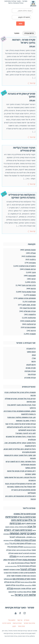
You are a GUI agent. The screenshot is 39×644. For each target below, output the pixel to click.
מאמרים (27, 620)
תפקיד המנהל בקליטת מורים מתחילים (24, 149)
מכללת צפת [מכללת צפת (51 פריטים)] (27, 592)
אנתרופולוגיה (31, 256)
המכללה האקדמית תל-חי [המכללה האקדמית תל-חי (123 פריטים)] (26, 566)
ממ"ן (34, 358)
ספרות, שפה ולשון (29, 305)
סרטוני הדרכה (7, 623)
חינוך (34, 272)
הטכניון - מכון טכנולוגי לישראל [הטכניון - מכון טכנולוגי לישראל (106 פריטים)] (21, 537)
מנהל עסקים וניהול (29, 292)
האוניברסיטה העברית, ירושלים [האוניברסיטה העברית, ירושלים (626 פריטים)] (18, 530)
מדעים (33, 289)
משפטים (33, 295)
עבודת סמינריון (30, 378)
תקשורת (33, 334)
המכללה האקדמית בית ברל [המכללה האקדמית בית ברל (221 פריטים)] (20, 543)
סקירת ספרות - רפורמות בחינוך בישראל (24, 41)
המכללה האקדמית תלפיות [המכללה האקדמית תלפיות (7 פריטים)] (11, 566)
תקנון (14, 626)
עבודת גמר (32, 374)
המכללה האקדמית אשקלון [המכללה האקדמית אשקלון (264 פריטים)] (25, 540)
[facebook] (20, 613)
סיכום (34, 361)
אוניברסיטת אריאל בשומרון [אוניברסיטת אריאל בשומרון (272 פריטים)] (25, 514)
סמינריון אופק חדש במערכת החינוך (22, 95)
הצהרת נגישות (17, 623)
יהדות (34, 279)
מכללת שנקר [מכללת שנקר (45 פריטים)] (12, 592)
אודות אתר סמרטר (29, 623)
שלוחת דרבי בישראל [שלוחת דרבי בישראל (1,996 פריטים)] (25, 595)
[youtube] (16, 613)
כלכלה (33, 282)
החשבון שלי (12, 620)
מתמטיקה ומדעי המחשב (27, 298)
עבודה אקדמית (30, 371)
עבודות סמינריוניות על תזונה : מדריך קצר (20, 424)
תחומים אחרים (30, 327)
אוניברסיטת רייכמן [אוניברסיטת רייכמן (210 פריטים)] (29, 523)
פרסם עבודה (29, 33)
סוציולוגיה (32, 301)
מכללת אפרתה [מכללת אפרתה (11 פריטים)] (28, 585)
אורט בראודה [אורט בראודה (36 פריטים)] (23, 527)
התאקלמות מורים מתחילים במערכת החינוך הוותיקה (22, 196)
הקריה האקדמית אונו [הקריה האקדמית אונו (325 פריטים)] (21, 579)
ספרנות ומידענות (29, 308)
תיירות (33, 331)
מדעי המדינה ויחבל (29, 285)
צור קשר (20, 620)
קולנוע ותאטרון (30, 321)
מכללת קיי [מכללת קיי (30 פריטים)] (20, 592)
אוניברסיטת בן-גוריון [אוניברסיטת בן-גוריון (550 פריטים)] (27, 517)
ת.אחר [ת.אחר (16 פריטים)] (13, 595)
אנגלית (33, 253)
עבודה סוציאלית (30, 311)
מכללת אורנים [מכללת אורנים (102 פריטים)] (15, 582)
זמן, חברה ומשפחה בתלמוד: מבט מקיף (21, 417)
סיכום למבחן (31, 365)
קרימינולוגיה (31, 324)
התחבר (16, 33)
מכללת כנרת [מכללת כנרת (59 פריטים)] (20, 585)
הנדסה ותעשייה (30, 269)
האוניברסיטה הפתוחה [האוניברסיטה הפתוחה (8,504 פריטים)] (23, 533)
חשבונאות (32, 276)
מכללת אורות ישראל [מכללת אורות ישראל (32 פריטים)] (26, 582)
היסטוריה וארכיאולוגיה (27, 266)
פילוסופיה (32, 314)
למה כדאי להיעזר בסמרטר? (26, 433)
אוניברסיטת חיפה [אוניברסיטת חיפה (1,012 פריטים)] (19, 520)
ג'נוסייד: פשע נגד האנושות (26, 421)
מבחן (34, 355)
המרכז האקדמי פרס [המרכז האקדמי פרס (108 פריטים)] (16, 572)
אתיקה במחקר (30, 468)
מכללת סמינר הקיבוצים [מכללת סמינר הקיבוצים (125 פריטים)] (22, 588)
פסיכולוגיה (32, 318)
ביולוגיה (33, 259)
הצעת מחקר (31, 352)
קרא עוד (32, 83)
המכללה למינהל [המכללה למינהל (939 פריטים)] (28, 569)
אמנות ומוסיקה (30, 250)
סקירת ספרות (31, 368)
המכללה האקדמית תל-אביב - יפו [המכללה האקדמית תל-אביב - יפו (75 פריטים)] (19, 563)
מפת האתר (21, 626)
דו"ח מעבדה (31, 348)
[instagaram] (25, 613)
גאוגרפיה (32, 263)
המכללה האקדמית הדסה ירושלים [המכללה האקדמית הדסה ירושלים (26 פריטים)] (21, 550)
